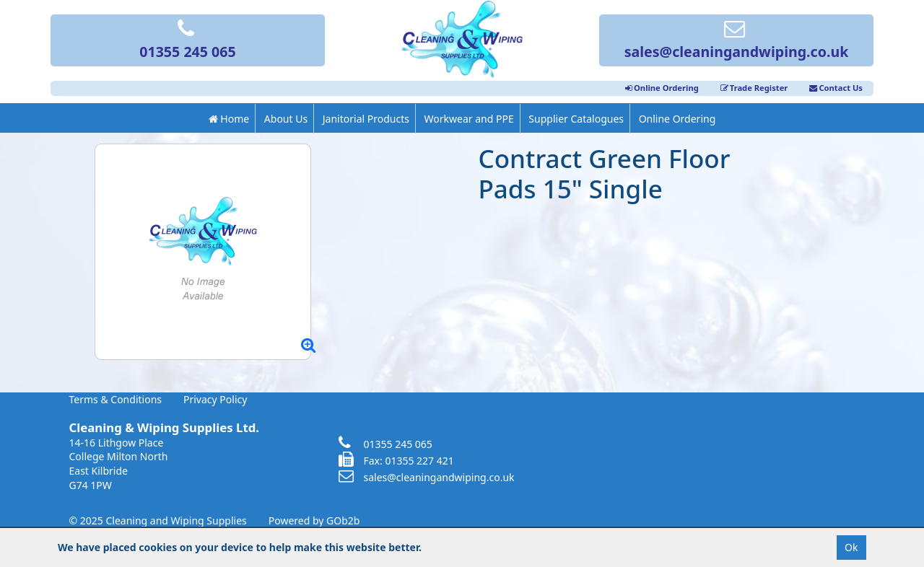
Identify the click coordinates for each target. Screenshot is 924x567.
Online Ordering (662, 88)
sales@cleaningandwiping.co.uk (737, 41)
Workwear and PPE (469, 119)
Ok (851, 547)
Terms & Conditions (116, 399)
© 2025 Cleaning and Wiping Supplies (158, 520)
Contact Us (836, 88)
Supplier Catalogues (576, 119)
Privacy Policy (215, 399)
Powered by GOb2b (314, 520)
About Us (286, 119)
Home (229, 119)
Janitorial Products (366, 119)
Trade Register (754, 88)
